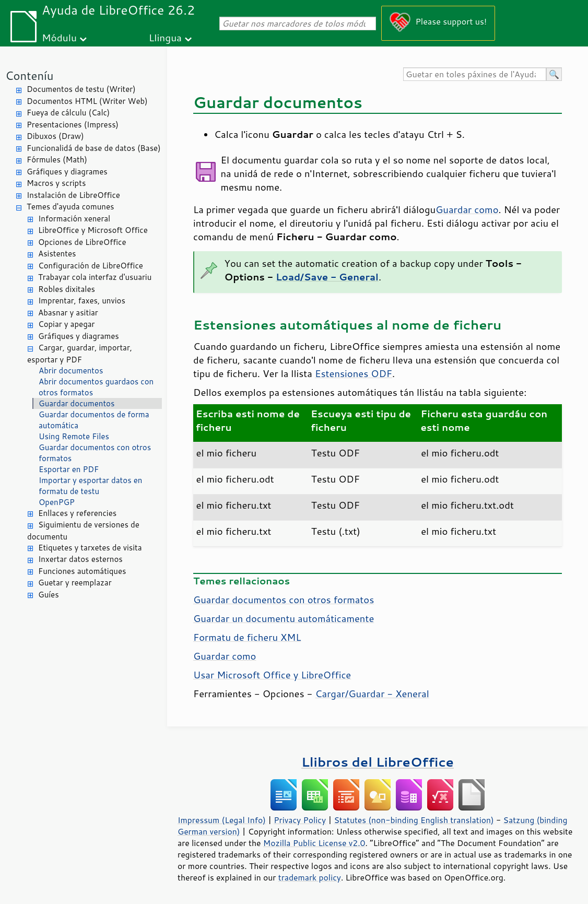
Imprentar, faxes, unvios (82, 301)
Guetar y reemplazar (75, 583)
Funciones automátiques (82, 571)
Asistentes (57, 254)
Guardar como (467, 209)
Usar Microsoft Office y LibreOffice (272, 675)
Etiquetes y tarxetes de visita (90, 548)
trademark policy (310, 877)
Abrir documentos (71, 371)
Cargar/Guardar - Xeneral (372, 694)
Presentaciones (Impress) (73, 125)
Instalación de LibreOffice (73, 195)
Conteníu (29, 75)
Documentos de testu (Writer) (81, 89)
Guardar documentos (77, 403)
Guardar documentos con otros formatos (95, 453)
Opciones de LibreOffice (82, 242)
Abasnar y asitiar (68, 313)
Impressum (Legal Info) (222, 820)
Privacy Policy (300, 820)
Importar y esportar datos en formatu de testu (90, 486)
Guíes (49, 595)
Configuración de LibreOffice (91, 266)
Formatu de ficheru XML (247, 637)
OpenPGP (57, 502)
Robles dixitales (67, 289)
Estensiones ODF (354, 373)
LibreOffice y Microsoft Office (93, 230)
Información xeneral (74, 219)
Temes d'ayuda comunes (70, 207)
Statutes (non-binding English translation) (414, 820)
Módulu (59, 37)
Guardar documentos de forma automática (94, 420)
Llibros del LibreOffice (378, 762)
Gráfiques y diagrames (67, 172)
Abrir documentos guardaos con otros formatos (96, 387)
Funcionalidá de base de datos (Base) (94, 148)
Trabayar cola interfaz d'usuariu (95, 277)
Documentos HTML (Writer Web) (87, 101)
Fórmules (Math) (57, 160)
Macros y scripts (56, 183)
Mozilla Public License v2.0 (314, 843)
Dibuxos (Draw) (55, 136)
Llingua (165, 37)
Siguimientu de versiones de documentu (83, 531)
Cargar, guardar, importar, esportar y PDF (80, 354)
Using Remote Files (74, 436)
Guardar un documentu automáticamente (284, 618)
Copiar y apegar (66, 324)
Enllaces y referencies (77, 513)
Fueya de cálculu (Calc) (68, 113)
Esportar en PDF (69, 469)
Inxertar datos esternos (80, 559)
